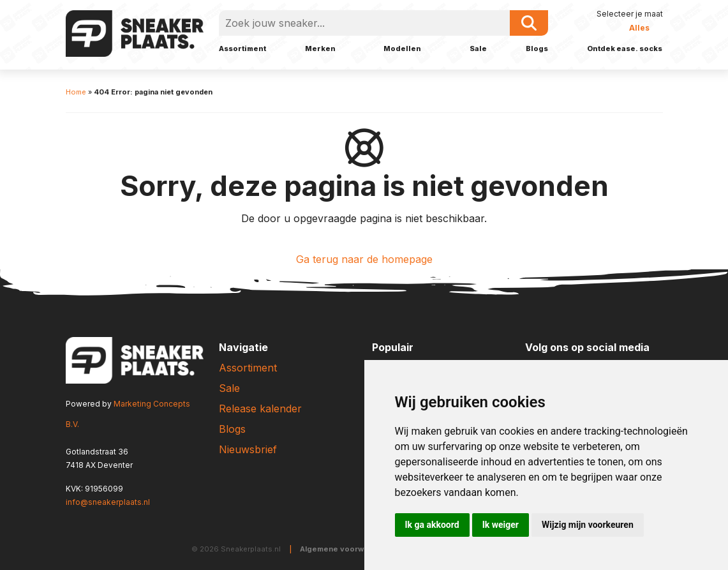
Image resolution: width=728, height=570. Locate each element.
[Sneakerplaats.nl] (135, 33)
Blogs (537, 49)
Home (76, 92)
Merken (320, 49)
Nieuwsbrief (248, 449)
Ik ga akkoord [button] (432, 525)
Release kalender (260, 409)
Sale (478, 49)
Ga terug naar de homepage (364, 259)
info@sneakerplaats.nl (108, 502)
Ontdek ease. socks (625, 49)
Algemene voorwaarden (345, 549)
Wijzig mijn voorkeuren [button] (588, 525)
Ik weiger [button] (501, 525)
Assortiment (242, 49)
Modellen (402, 49)
